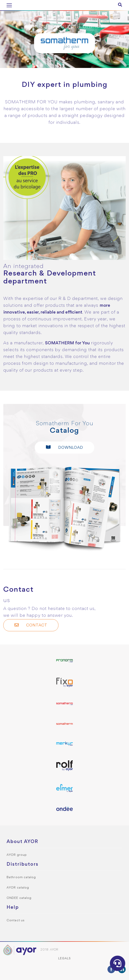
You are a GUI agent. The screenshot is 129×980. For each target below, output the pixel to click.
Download (65, 447)
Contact (31, 625)
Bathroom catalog (21, 877)
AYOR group (17, 855)
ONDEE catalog (19, 898)
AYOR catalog (18, 888)
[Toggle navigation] (9, 5)
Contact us (16, 921)
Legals (65, 959)
